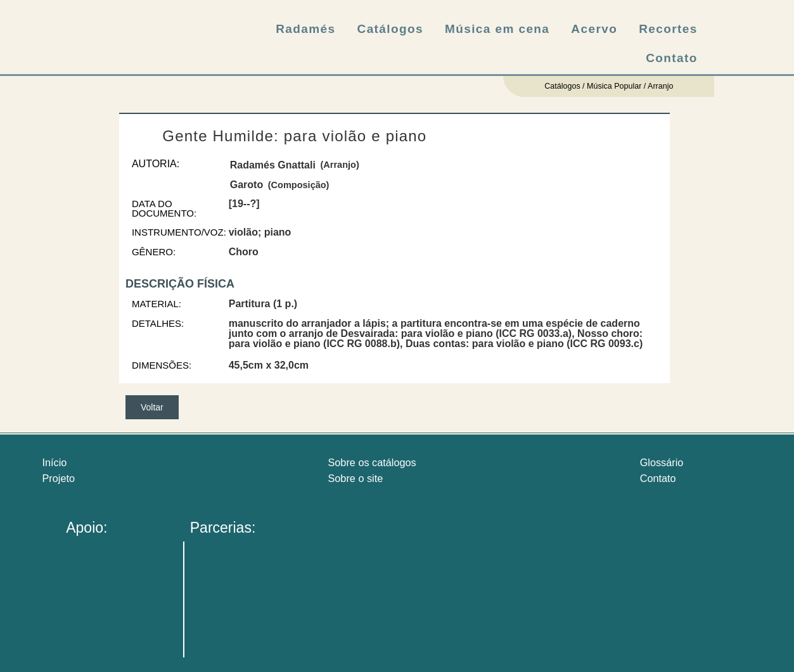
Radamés (305, 29)
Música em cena (497, 29)
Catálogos (390, 29)
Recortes (668, 29)
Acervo (594, 29)
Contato (672, 58)
